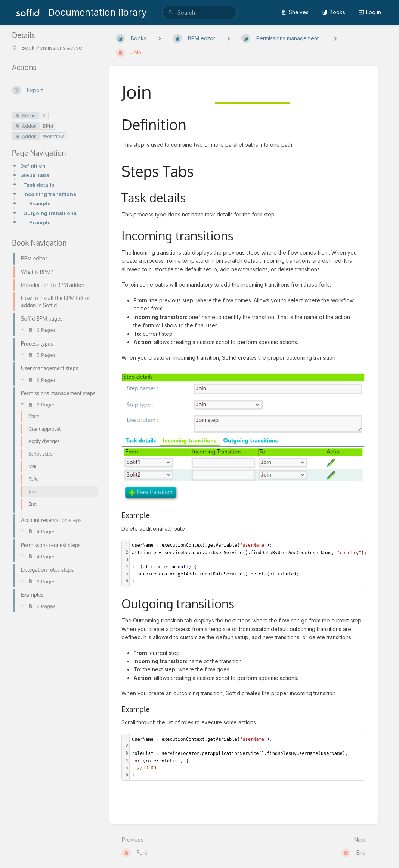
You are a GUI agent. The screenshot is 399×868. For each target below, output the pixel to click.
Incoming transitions (50, 194)
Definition (33, 166)
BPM (48, 126)
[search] (199, 13)
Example (40, 203)
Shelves (295, 12)
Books (334, 12)
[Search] (171, 13)
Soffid (26, 115)
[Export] (55, 90)
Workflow (53, 136)
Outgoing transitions (50, 213)
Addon (26, 126)
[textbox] (249, 563)
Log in (370, 12)
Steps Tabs (35, 175)
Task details (39, 185)
